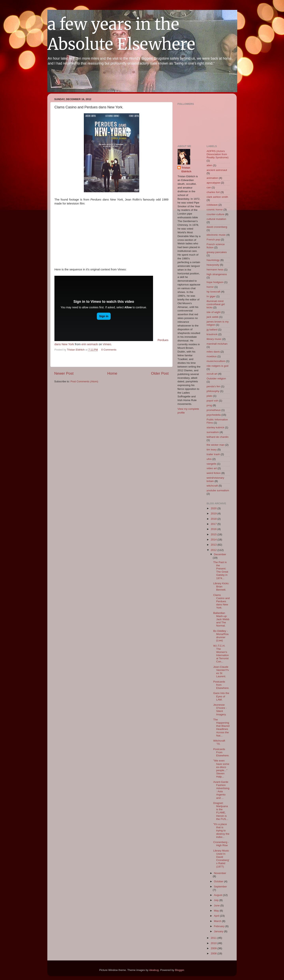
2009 (214, 948)
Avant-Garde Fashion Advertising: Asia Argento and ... (221, 790)
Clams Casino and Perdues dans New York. (221, 601)
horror (210, 287)
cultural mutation (216, 219)
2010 (214, 943)
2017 (214, 524)
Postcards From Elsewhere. (221, 752)
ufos (209, 459)
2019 (214, 513)
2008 (214, 953)
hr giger (211, 296)
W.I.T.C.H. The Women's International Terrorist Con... (221, 654)
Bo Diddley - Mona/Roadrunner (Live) (221, 636)
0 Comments (109, 350)
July (217, 900)
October (219, 881)
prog (209, 405)
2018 (214, 519)
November (220, 873)
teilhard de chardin (218, 437)
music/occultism (216, 361)
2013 (214, 545)
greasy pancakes (217, 252)
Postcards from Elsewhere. (221, 685)
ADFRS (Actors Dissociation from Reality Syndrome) (218, 154)
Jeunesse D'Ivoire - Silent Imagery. (220, 710)
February (220, 926)
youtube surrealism (218, 490)
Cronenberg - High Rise (221, 844)
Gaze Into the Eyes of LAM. (221, 696)
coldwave (212, 205)
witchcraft (212, 486)
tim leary (212, 450)
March (218, 921)
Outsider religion (216, 378)
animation (213, 178)
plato (210, 396)
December (220, 554)
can (209, 187)
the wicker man (216, 445)
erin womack (90, 344)
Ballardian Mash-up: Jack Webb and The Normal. (221, 619)
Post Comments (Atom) (84, 381)
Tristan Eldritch (186, 170)
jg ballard (212, 330)
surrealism (213, 432)
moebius (212, 356)
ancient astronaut (217, 170)
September (220, 887)
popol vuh (213, 401)
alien (210, 165)
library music (214, 339)
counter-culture (216, 214)
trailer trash (213, 454)
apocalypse (213, 183)
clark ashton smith (217, 197)
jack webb (213, 317)
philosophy (213, 391)
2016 (214, 529)
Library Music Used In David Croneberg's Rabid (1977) (221, 859)
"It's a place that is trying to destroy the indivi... (221, 831)
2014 (214, 540)
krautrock (212, 334)
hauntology (213, 260)
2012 (214, 550)
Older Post (160, 373)
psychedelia (214, 415)
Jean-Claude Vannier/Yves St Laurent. (221, 672)
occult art (212, 374)
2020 (214, 508)
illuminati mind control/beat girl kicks (216, 304)
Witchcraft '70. (219, 742)
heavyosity (213, 265)
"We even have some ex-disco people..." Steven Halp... (221, 769)
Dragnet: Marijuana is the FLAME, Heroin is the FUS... (221, 811)
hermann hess (215, 270)
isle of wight (214, 312)
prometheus (214, 410)
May (217, 911)
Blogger (179, 970)
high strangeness (217, 274)
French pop (213, 240)
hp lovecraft (214, 292)
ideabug (154, 970)
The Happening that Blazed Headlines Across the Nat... (221, 728)
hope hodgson (215, 282)
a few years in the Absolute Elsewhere (121, 34)
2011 (214, 938)
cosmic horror (215, 210)
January (219, 931)
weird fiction (214, 473)
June (217, 905)
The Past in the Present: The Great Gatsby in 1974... (221, 570)
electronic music (216, 235)
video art (212, 468)
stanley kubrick (215, 427)
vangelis (212, 464)
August (219, 895)
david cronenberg (217, 227)
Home (112, 373)
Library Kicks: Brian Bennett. (221, 587)
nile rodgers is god (218, 366)
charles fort (213, 192)
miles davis (213, 352)
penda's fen (213, 386)
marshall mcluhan (217, 344)
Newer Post (64, 373)
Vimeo (107, 344)
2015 (214, 534)
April (217, 916)
